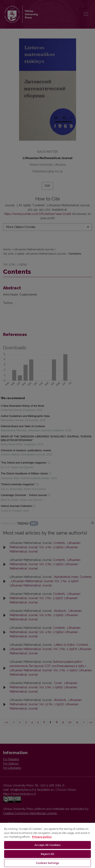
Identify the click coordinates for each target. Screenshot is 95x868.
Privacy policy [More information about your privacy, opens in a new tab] (42, 837)
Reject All (47, 854)
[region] (47, 845)
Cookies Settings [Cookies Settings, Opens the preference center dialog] (47, 863)
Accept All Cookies (47, 845)
